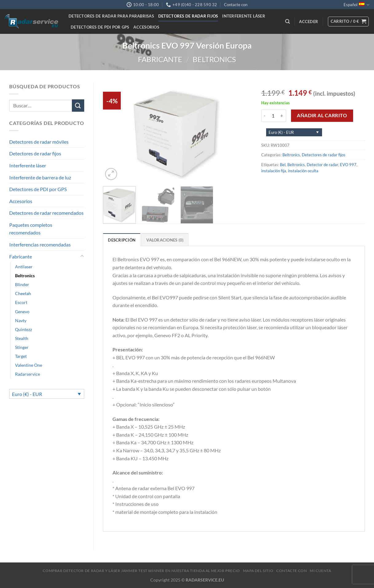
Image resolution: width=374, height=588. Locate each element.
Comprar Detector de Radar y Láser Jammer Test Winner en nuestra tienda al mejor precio (141, 571)
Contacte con (236, 5)
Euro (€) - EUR (27, 394)
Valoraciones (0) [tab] (165, 240)
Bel (283, 165)
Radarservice (28, 374)
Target (21, 356)
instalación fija (274, 171)
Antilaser (24, 267)
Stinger (22, 347)
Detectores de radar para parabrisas (111, 16)
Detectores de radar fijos (188, 16)
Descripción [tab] (122, 240)
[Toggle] (82, 256)
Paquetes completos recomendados (31, 229)
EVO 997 (348, 165)
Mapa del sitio (258, 571)
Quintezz (24, 329)
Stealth (22, 338)
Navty (21, 320)
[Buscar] (287, 22)
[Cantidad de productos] (273, 116)
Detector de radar (322, 165)
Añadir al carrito (322, 115)
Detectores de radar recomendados (46, 213)
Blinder (22, 284)
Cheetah (23, 293)
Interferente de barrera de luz (40, 177)
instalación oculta (303, 171)
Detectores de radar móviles (39, 142)
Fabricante (160, 59)
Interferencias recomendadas (40, 244)
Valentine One (29, 365)
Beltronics (214, 59)
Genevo (22, 312)
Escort (21, 302)
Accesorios (146, 27)
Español (356, 5)
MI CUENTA (321, 571)
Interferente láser (244, 16)
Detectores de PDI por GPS (100, 27)
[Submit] (78, 105)
